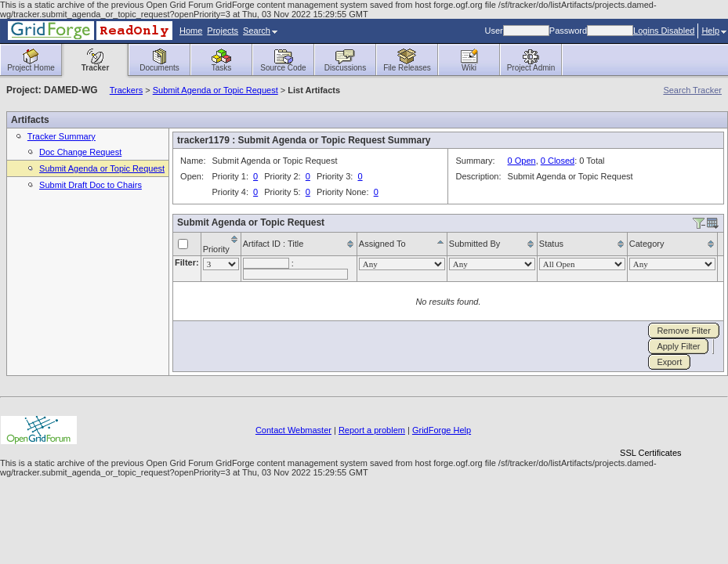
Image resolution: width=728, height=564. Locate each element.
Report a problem (372, 430)
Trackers (126, 90)
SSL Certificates (650, 453)
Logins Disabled (664, 31)
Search (260, 31)
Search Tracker (692, 90)
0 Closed (558, 161)
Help (714, 31)
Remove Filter (683, 331)
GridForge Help (442, 430)
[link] (650, 426)
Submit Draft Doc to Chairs (91, 185)
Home (191, 31)
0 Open (522, 161)
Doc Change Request (80, 152)
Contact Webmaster (293, 430)
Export (669, 362)
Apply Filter (678, 346)
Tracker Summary (62, 136)
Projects (223, 31)
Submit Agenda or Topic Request (216, 90)
